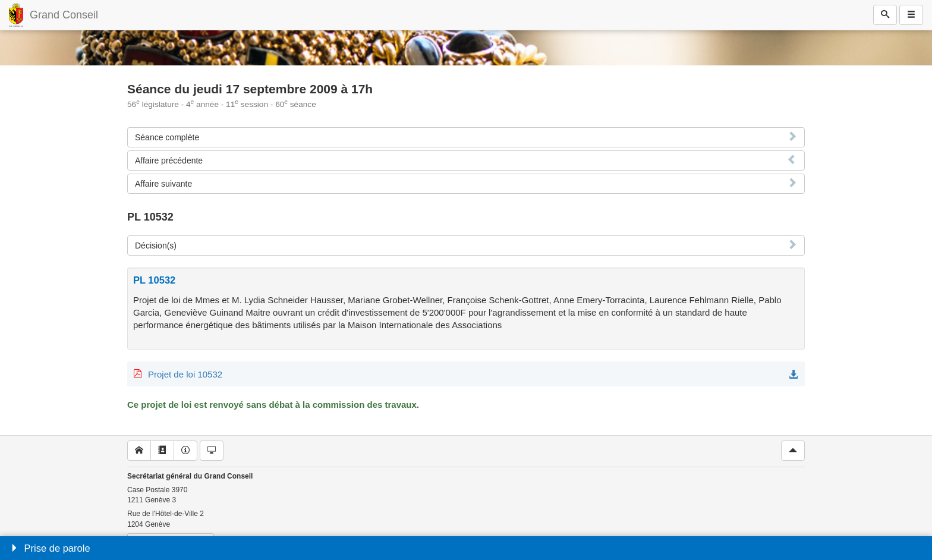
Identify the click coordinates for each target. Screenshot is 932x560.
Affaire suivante (163, 184)
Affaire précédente (169, 161)
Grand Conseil (64, 15)
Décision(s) (156, 246)
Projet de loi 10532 (185, 374)
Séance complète (167, 137)
